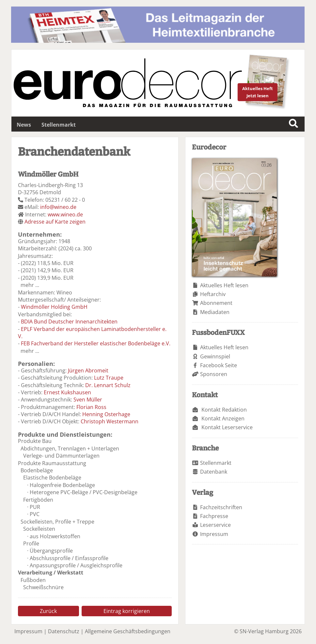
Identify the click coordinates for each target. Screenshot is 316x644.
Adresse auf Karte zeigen (55, 222)
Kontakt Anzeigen (223, 418)
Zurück (48, 611)
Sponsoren (214, 374)
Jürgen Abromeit (88, 370)
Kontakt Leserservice (227, 427)
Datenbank (214, 472)
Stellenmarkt (59, 125)
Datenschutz (64, 631)
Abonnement (216, 303)
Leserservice (215, 525)
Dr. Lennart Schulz (108, 385)
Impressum (214, 534)
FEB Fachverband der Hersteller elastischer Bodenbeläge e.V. (96, 343)
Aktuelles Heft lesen (224, 285)
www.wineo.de (65, 214)
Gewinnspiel (215, 356)
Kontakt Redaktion (224, 410)
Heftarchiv (213, 294)
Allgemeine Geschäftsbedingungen (128, 631)
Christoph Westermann (110, 421)
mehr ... (30, 285)
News (24, 125)
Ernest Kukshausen (67, 392)
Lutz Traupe (109, 378)
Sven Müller (88, 400)
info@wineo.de (58, 207)
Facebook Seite (219, 365)
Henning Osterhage (106, 414)
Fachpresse (214, 516)
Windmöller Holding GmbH (54, 307)
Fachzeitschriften (221, 507)
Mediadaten (215, 312)
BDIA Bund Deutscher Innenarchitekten (69, 322)
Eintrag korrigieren (127, 611)
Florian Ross (91, 407)
